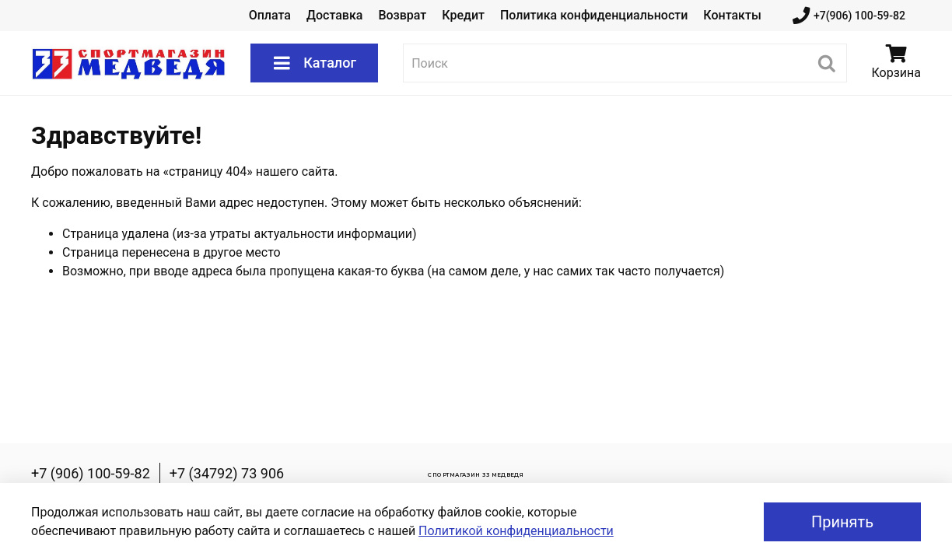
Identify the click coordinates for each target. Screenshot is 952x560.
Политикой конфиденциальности (516, 531)
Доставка (334, 15)
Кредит (463, 15)
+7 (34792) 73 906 (227, 473)
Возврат (402, 15)
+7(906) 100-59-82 (849, 16)
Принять (842, 522)
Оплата (270, 15)
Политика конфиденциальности (594, 15)
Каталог (314, 63)
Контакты (732, 15)
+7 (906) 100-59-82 (91, 473)
